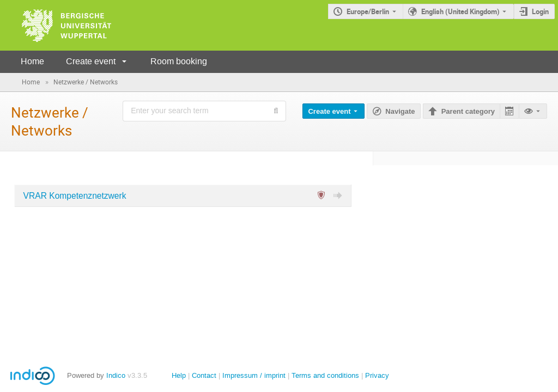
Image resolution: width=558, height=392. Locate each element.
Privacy (377, 375)
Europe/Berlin (368, 11)
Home (32, 61)
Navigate (400, 111)
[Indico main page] (56, 25)
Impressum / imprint (254, 375)
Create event (91, 61)
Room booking (179, 61)
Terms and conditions (325, 375)
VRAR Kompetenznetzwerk (75, 196)
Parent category (468, 111)
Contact (204, 375)
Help (179, 375)
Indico (116, 375)
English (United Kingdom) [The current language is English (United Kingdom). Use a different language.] (460, 11)
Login (540, 11)
